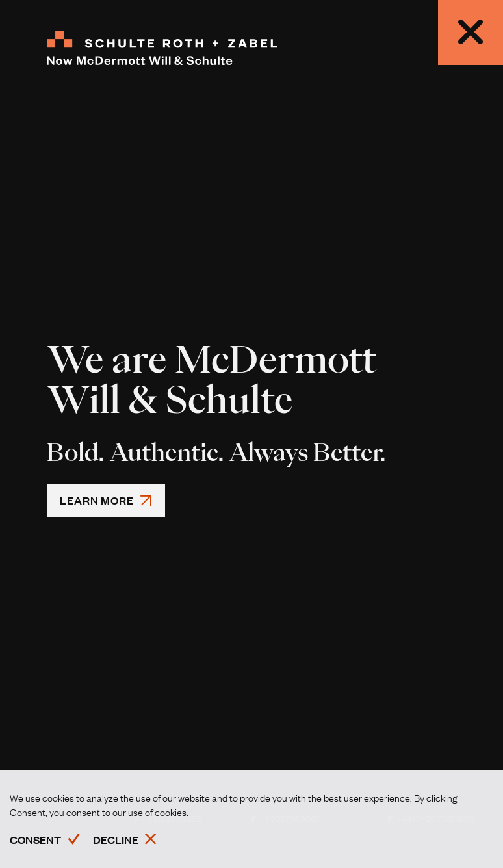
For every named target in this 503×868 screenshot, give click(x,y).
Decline (116, 840)
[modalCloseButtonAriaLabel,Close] (471, 33)
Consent (35, 840)
